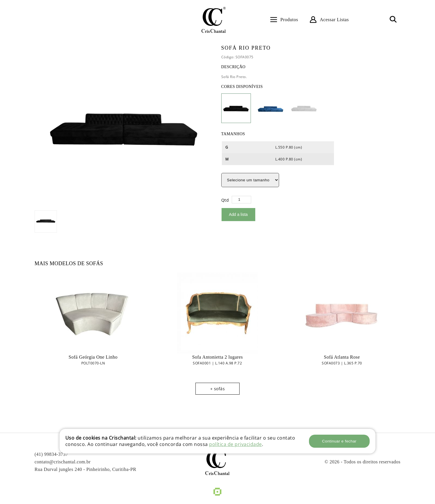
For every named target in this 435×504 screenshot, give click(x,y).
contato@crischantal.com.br (63, 461)
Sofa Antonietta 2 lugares (218, 357)
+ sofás (218, 388)
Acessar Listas (334, 20)
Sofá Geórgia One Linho (93, 357)
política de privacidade (236, 444)
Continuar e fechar (339, 441)
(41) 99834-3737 (51, 454)
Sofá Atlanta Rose (342, 357)
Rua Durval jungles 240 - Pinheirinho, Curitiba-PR (85, 469)
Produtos (289, 20)
